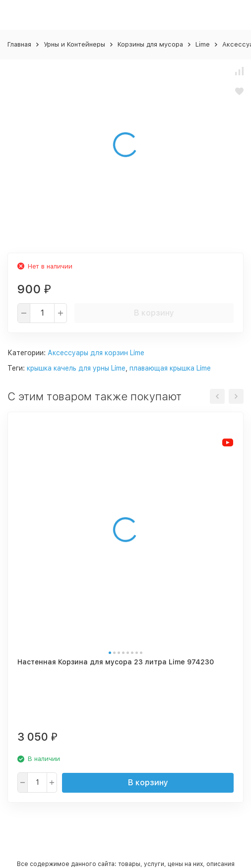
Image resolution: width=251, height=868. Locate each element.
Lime (203, 44)
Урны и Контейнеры (74, 44)
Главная (19, 44)
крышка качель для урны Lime (76, 368)
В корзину (154, 313)
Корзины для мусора (150, 44)
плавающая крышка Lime (170, 368)
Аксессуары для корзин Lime (96, 353)
